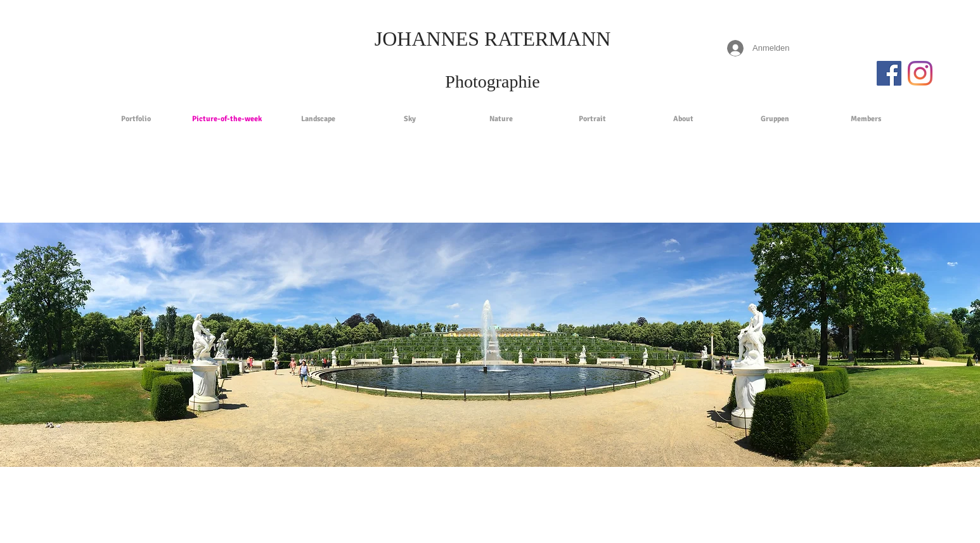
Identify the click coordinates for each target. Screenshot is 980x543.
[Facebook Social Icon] (889, 73)
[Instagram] (920, 73)
